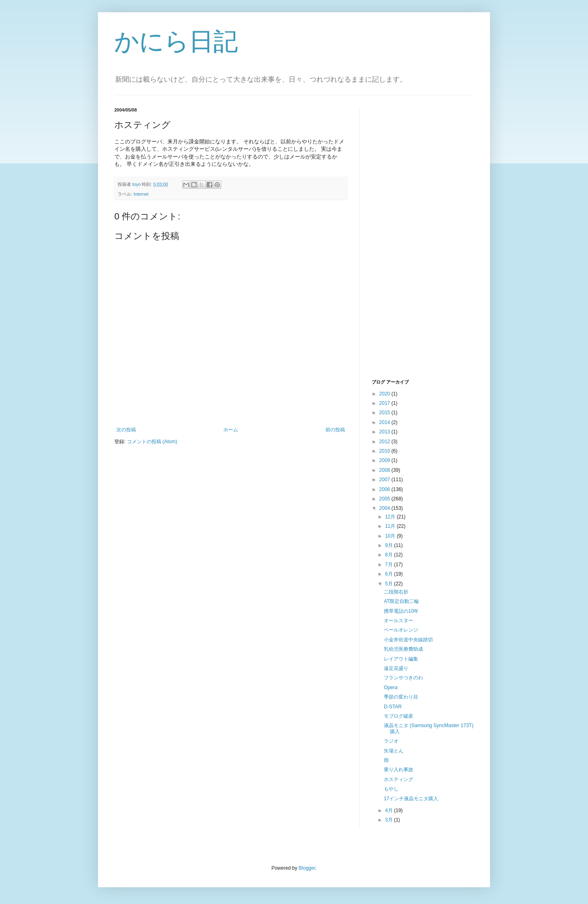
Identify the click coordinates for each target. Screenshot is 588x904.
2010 (385, 451)
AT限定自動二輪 (401, 601)
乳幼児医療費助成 (403, 649)
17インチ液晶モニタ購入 (411, 799)
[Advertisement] (404, 242)
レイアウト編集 (401, 659)
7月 (390, 565)
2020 (385, 394)
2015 (385, 413)
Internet (141, 194)
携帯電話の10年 (401, 611)
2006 (385, 489)
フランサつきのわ (403, 678)
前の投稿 (335, 430)
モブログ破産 (399, 716)
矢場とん (394, 751)
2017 (385, 403)
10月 (391, 536)
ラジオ (391, 741)
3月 (390, 820)
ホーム (231, 430)
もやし (391, 789)
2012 (385, 442)
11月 (391, 526)
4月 (390, 810)
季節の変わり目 (401, 697)
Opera (391, 687)
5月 (390, 584)
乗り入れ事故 (399, 770)
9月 (390, 545)
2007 (385, 480)
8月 (390, 555)
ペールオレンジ (401, 630)
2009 (385, 460)
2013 (385, 432)
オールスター (399, 621)
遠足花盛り (396, 668)
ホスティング (399, 779)
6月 (390, 574)
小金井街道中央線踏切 (408, 640)
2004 (385, 508)
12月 (391, 517)
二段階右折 (396, 592)
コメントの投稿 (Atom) (152, 442)
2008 (385, 470)
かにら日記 (176, 41)
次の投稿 (126, 430)
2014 (385, 422)
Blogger (307, 868)
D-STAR (393, 707)
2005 (385, 499)
